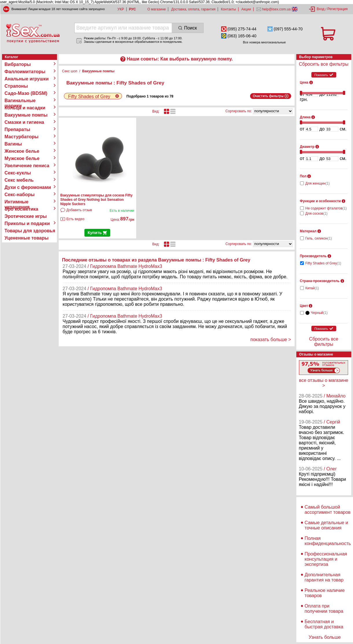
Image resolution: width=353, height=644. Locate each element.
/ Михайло (335, 396)
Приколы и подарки (27, 223)
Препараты (17, 129)
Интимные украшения (17, 202)
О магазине (157, 9)
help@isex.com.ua (276, 9)
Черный (319, 313)
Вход (320, 9)
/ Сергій (332, 422)
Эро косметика (22, 209)
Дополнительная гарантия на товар (324, 577)
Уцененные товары (27, 238)
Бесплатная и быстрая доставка (324, 624)
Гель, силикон (319, 238)
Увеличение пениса (27, 166)
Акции (246, 9)
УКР (121, 9)
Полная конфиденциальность (328, 541)
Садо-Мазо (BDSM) (26, 93)
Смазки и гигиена (24, 122)
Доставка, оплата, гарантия (193, 9)
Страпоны (16, 86)
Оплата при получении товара (324, 609)
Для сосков (316, 214)
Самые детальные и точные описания (327, 525)
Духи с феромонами (28, 187)
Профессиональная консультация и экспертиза (326, 559)
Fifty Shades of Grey (323, 263)
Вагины (13, 144)
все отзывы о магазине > (324, 383)
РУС (132, 9)
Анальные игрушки (27, 79)
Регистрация (337, 9)
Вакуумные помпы (26, 115)
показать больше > (271, 340)
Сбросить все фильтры (324, 64)
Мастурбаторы (22, 137)
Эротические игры (26, 216)
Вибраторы (18, 64)
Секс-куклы (18, 173)
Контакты (228, 9)
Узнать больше (325, 637)
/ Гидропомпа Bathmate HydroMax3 (125, 266)
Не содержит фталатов (326, 208)
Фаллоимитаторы (25, 72)
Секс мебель (19, 180)
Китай (312, 288)
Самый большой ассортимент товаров (328, 510)
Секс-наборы (20, 195)
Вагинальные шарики (20, 101)
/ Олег (330, 469)
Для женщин (317, 183)
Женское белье (22, 151)
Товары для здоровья (30, 231)
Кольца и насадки (25, 108)
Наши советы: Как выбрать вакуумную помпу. (180, 59)
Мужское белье (22, 158)
